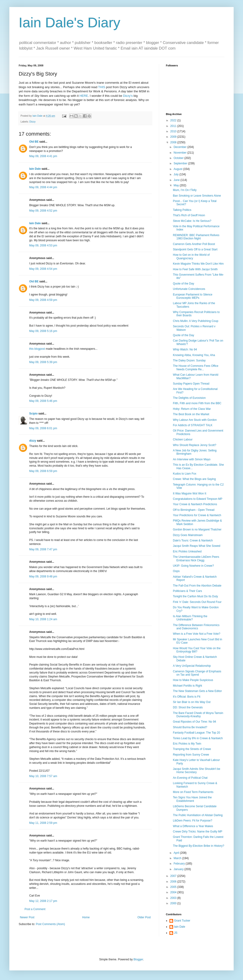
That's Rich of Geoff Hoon (189, 215)
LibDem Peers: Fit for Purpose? (193, 821)
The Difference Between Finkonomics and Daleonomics (196, 627)
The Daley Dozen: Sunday (189, 360)
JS (176, 933)
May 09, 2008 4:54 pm (43, 269)
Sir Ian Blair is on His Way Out (192, 702)
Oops (176, 571)
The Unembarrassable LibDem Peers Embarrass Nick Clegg (196, 558)
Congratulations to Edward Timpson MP (198, 499)
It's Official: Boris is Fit (187, 697)
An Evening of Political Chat (190, 778)
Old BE (34, 142)
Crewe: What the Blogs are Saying (194, 479)
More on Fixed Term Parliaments (193, 792)
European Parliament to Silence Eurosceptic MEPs (193, 296)
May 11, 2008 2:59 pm (43, 823)
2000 (174, 903)
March (178, 858)
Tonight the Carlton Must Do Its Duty (195, 596)
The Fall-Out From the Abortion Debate (197, 586)
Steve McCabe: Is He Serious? (192, 221)
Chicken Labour (183, 440)
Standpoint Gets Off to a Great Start (195, 249)
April (177, 853)
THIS (102, 87)
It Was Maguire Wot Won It (190, 494)
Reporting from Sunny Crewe (191, 755)
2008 (174, 142)
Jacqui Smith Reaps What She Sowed (197, 546)
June (177, 180)
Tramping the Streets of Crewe (192, 749)
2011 (174, 126)
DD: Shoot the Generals (188, 707)
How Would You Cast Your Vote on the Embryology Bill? (197, 650)
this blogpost (37, 349)
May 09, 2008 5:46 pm (43, 401)
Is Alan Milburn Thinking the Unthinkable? (190, 618)
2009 (174, 137)
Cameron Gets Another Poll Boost (194, 244)
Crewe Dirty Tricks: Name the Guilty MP (198, 832)
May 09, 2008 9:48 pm (43, 576)
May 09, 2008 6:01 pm (43, 428)
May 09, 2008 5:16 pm (43, 331)
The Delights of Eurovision (189, 398)
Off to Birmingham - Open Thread (194, 510)
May (177, 185)
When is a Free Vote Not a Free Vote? (197, 634)
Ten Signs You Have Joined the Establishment (192, 799)
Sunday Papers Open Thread (191, 384)
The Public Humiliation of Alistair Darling (198, 815)
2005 (174, 887)
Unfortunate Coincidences (189, 289)
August (178, 169)
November (180, 153)
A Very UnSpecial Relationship (192, 666)
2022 (174, 120)
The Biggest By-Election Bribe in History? (198, 846)
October (179, 158)
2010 (174, 131)
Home (86, 917)
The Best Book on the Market (191, 414)
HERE (84, 96)
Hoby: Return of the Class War (192, 409)
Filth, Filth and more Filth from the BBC (197, 403)
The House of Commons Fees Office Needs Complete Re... (196, 367)
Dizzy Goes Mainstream (188, 535)
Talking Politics (182, 210)
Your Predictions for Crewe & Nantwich (197, 515)
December (180, 147)
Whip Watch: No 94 (185, 349)
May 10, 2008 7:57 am (43, 776)
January (179, 869)
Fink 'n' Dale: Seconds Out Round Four (197, 602)
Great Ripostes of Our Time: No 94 (195, 722)
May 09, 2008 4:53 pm (43, 245)
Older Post (144, 917)
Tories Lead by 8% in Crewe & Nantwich (198, 738)
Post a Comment (35, 909)
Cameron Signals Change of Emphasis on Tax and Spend (197, 673)
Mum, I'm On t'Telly (185, 190)
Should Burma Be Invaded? (190, 727)
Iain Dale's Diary (70, 23)
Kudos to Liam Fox (185, 474)
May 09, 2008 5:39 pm (43, 362)
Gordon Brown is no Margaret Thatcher (197, 530)
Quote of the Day (184, 284)
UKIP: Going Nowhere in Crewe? (193, 566)
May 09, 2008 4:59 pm (43, 300)
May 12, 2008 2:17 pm (43, 901)
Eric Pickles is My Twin (187, 744)
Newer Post (27, 917)
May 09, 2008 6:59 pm (43, 471)
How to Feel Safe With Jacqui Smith (195, 269)
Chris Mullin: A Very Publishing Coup (196, 321)
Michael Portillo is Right (188, 686)
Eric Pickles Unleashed (187, 551)
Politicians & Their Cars (188, 591)
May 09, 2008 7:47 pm (43, 549)
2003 (174, 898)
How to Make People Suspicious (193, 680)
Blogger (138, 959)
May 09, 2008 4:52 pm (43, 211)
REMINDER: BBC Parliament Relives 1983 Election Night (196, 237)
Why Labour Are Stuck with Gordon (195, 420)
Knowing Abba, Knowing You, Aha (194, 355)
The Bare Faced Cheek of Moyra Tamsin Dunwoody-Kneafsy (198, 715)
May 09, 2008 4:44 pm (43, 187)
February (180, 864)
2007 (174, 876)
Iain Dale (35, 169)
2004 (174, 892)
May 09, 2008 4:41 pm (43, 156)
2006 (174, 882)
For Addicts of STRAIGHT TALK (193, 425)
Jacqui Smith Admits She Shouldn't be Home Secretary (197, 771)
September (181, 163)
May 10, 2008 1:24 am (43, 619)
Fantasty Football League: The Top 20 (197, 733)
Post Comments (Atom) (50, 924)
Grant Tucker (182, 921)
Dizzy (32, 122)
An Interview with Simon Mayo (192, 459)
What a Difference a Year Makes (193, 826)
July (177, 174)
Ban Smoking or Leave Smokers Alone (197, 196)
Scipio (33, 414)
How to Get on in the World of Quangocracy (191, 256)
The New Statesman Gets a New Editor (197, 691)
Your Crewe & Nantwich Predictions (195, 504)
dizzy (33, 441)
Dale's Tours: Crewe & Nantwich (193, 540)
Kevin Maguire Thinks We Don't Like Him (198, 264)
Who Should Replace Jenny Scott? (195, 445)
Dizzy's (128, 96)
